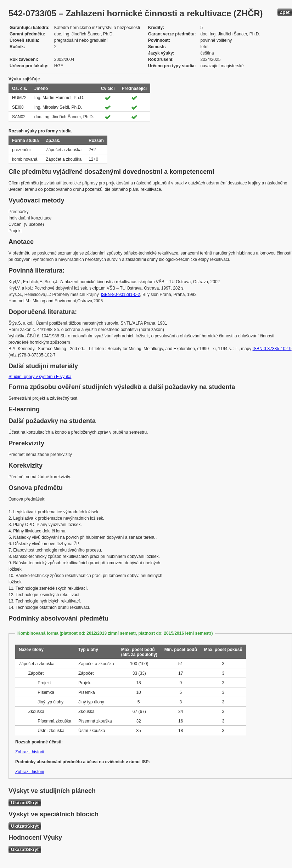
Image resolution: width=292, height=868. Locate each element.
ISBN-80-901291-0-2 (121, 295)
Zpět (285, 12)
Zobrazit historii (30, 752)
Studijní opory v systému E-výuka (40, 377)
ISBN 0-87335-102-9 (272, 349)
